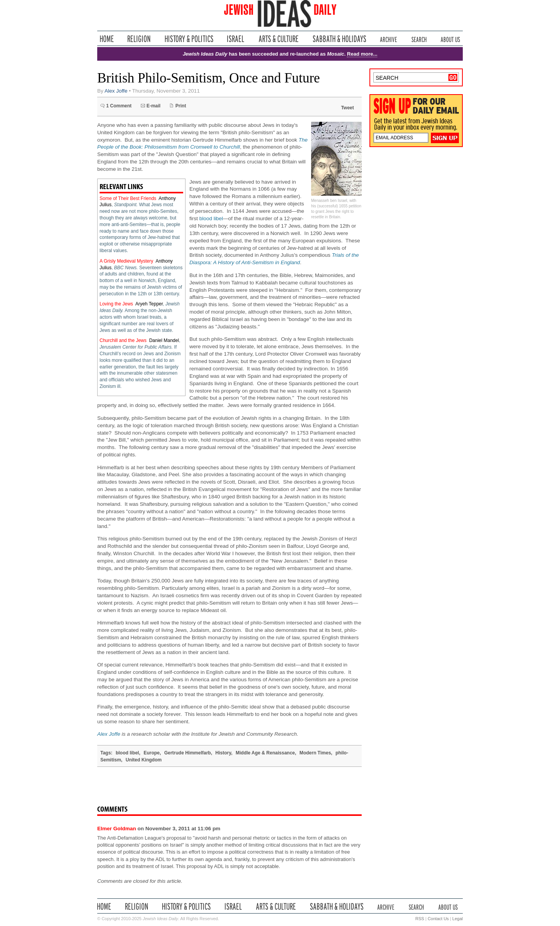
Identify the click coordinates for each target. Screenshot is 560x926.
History (223, 753)
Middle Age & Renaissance (265, 753)
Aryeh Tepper (149, 304)
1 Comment (119, 106)
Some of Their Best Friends (128, 198)
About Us (450, 39)
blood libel (211, 218)
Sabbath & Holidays (339, 39)
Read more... (362, 54)
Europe (151, 753)
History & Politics (189, 39)
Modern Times (315, 753)
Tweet (347, 108)
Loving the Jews (116, 304)
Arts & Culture (278, 39)
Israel (236, 39)
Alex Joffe (116, 91)
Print (181, 106)
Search (419, 39)
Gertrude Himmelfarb (187, 753)
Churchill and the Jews (123, 340)
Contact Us (438, 919)
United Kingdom (144, 760)
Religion (139, 39)
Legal (458, 919)
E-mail (154, 106)
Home (107, 39)
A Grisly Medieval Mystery (126, 261)
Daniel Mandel (164, 340)
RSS (420, 919)
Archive (388, 39)
